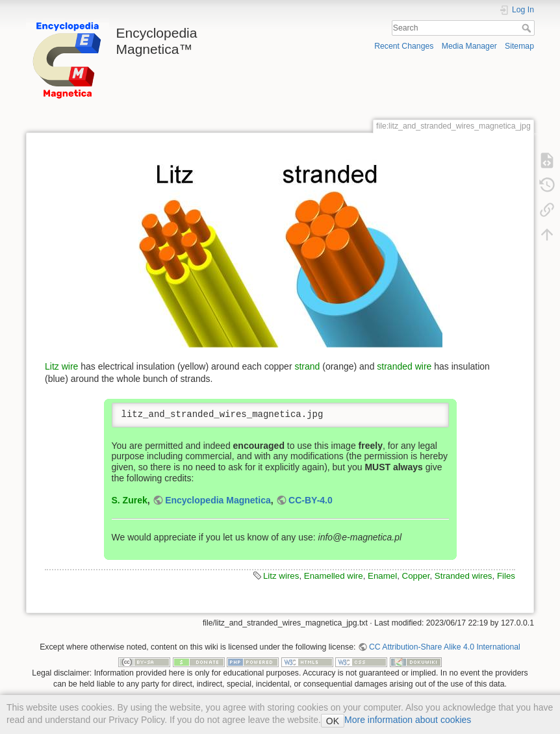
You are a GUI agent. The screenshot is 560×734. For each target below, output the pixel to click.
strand (307, 366)
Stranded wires (464, 576)
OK (333, 721)
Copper (416, 576)
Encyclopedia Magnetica (218, 500)
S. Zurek (130, 500)
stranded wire (404, 366)
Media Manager (469, 46)
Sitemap (519, 46)
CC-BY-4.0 (311, 500)
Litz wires (281, 576)
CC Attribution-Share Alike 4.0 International (445, 647)
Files (506, 576)
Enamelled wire (334, 576)
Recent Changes (404, 46)
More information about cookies (408, 720)
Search (528, 28)
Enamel (382, 576)
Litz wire (61, 366)
